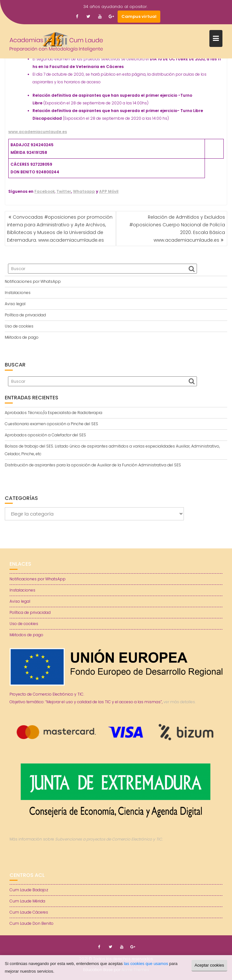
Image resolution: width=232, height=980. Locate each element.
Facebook (45, 191)
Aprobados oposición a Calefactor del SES (45, 435)
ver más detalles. (180, 702)
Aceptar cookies (210, 965)
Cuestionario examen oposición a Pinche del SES (51, 424)
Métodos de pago (22, 337)
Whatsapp (84, 191)
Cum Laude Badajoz (29, 890)
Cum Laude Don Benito (32, 923)
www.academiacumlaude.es (38, 132)
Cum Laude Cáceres (29, 912)
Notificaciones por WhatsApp (33, 281)
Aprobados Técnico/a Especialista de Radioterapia (54, 413)
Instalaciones (18, 293)
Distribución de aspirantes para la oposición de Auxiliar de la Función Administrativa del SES (93, 465)
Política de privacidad (25, 315)
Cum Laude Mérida (27, 901)
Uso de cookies (19, 326)
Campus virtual (139, 16)
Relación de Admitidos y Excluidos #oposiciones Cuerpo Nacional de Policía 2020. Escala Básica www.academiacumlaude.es (177, 229)
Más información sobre (86, 839)
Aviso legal (15, 304)
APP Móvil (109, 191)
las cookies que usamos (146, 964)
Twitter (64, 191)
